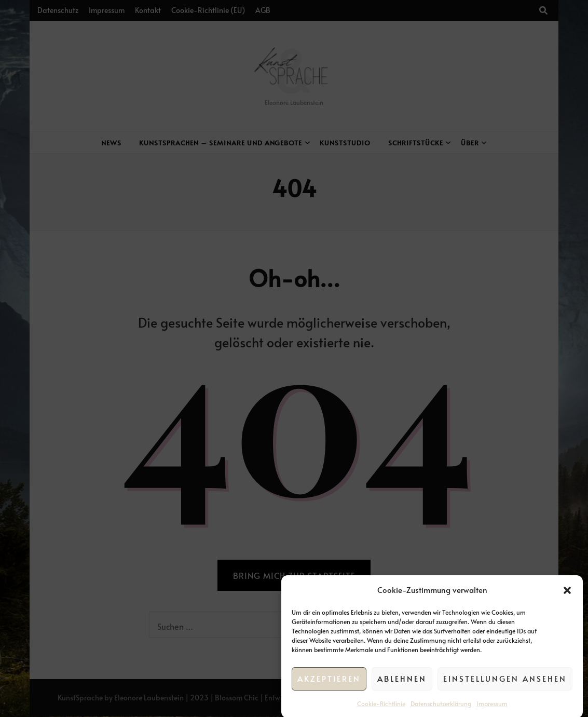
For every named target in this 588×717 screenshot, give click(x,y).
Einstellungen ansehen (505, 690)
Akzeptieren (329, 690)
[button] (567, 601)
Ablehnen (402, 690)
